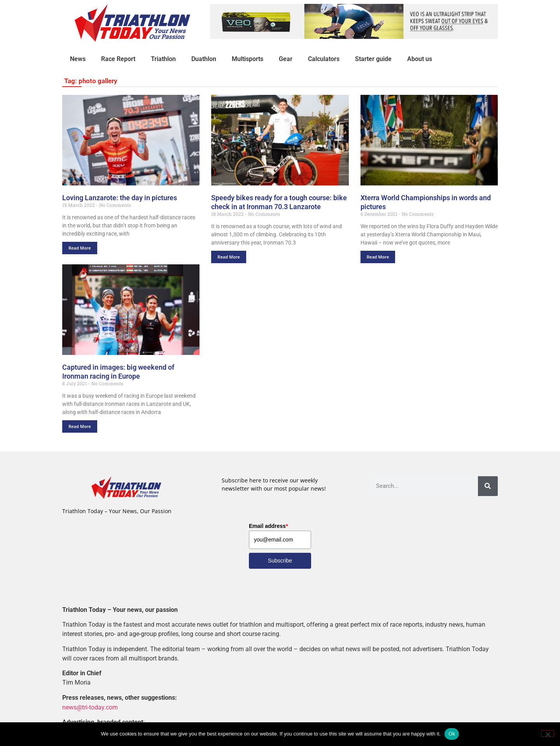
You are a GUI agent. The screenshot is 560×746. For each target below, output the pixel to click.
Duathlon (204, 59)
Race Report (118, 59)
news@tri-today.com (90, 707)
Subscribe (280, 561)
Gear (286, 59)
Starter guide (373, 59)
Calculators (324, 59)
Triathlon (163, 59)
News (78, 59)
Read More (80, 248)
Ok (452, 734)
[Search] (488, 486)
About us (420, 59)
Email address (268, 526)
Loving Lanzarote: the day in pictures (120, 198)
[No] (548, 734)
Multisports (248, 59)
